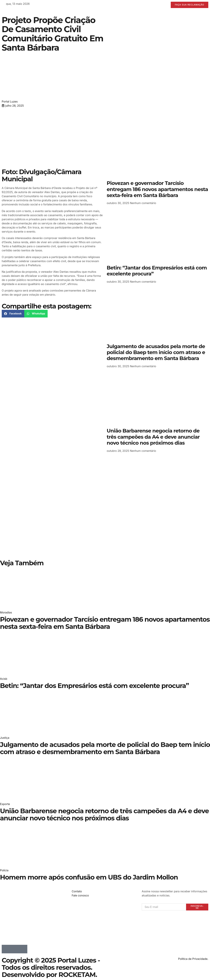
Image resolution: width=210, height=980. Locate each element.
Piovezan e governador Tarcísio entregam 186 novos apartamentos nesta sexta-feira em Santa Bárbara (157, 189)
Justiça (5, 738)
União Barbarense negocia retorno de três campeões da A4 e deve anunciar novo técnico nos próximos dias (153, 437)
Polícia (4, 870)
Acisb (4, 679)
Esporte (5, 804)
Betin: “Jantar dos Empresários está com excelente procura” (157, 271)
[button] (13, 314)
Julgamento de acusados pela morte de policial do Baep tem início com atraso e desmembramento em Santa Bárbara (156, 352)
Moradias (6, 613)
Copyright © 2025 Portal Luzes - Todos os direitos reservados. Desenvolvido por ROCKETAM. (51, 968)
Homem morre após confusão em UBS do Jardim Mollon (89, 877)
